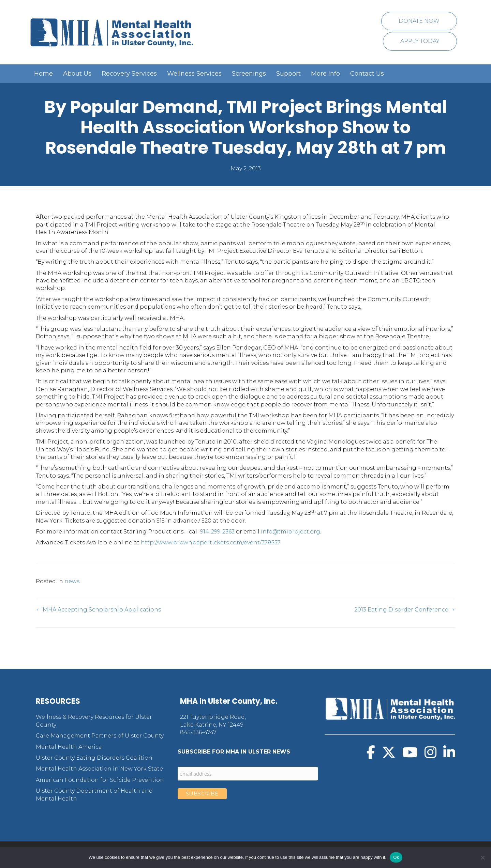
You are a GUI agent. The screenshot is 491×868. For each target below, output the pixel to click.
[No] (482, 857)
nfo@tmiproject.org (291, 532)
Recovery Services (129, 74)
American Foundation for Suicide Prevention (100, 780)
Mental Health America (69, 747)
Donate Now (419, 21)
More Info (325, 74)
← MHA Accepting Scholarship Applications (98, 610)
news (72, 581)
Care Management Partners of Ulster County (100, 736)
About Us (77, 74)
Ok (396, 857)
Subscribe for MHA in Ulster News (234, 752)
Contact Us (367, 74)
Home (43, 74)
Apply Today (420, 41)
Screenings (249, 74)
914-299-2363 (217, 532)
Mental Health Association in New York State (99, 769)
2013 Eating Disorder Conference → (405, 610)
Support (288, 74)
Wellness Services (194, 74)
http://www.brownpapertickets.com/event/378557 (211, 542)
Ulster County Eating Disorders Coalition (94, 758)
